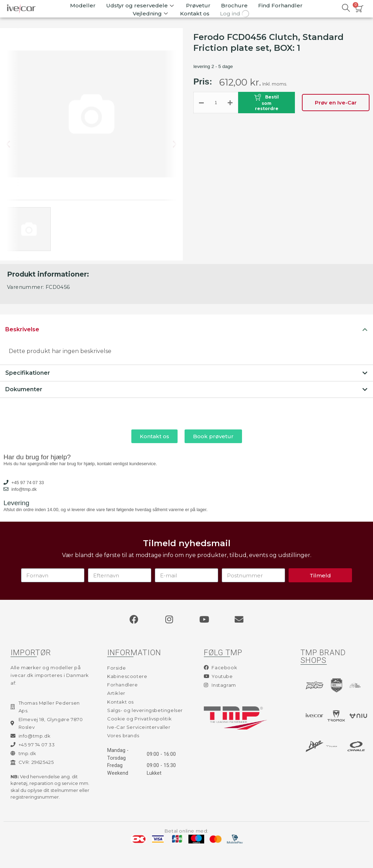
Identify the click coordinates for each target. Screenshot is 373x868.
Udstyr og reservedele (141, 5)
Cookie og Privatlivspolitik (139, 719)
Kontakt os (195, 13)
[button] (14, 144)
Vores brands (123, 735)
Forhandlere (123, 685)
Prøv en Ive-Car (336, 103)
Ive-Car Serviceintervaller (139, 727)
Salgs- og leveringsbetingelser (145, 710)
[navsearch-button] (346, 9)
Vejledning (151, 13)
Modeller (83, 5)
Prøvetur (198, 5)
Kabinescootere (127, 676)
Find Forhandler (280, 5)
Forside (116, 668)
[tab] (186, 330)
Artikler (116, 693)
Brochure (234, 5)
